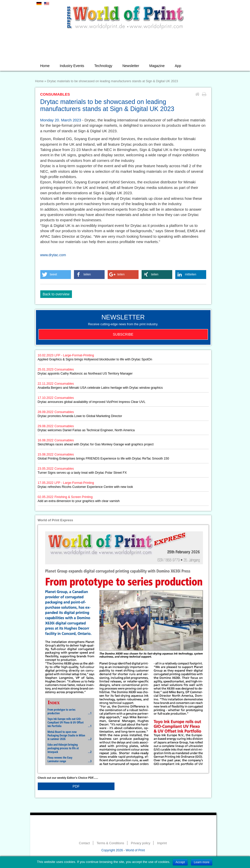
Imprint (162, 843)
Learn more (201, 862)
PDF (76, 786)
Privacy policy (141, 843)
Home (45, 66)
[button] (56, 275)
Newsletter (131, 66)
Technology (103, 66)
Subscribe (123, 334)
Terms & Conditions (110, 843)
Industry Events (72, 66)
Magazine (157, 66)
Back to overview (56, 294)
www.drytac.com (53, 255)
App (178, 66)
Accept (180, 862)
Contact (84, 843)
